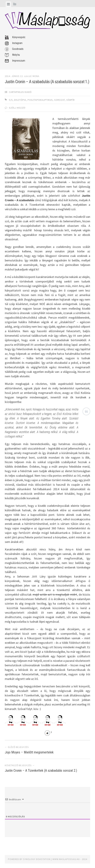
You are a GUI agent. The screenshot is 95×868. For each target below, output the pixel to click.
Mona (36, 76)
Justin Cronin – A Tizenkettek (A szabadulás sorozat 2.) (41, 770)
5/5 (11, 100)
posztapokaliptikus (40, 100)
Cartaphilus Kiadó (20, 92)
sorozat (60, 100)
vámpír (71, 100)
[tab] (8, 4)
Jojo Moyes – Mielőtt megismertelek (29, 752)
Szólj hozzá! (17, 108)
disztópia (20, 100)
